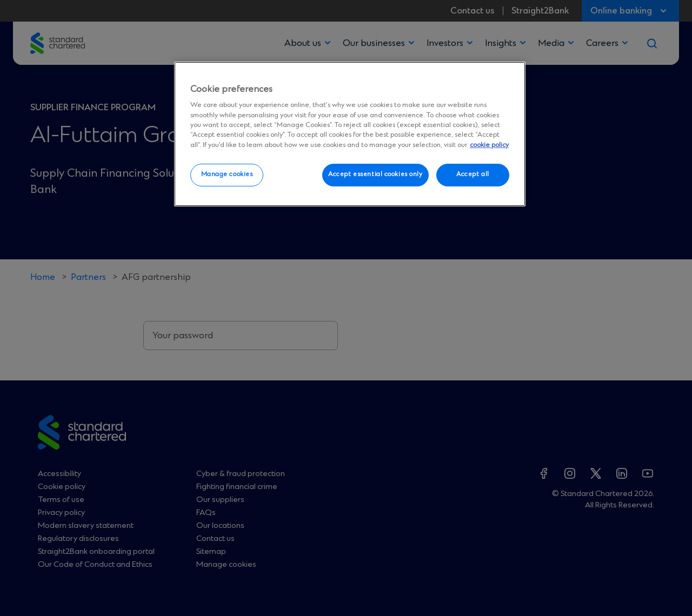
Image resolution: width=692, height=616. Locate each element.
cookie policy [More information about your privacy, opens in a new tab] (489, 145)
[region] (350, 134)
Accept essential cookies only (375, 175)
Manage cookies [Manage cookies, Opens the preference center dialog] (227, 175)
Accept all (473, 175)
